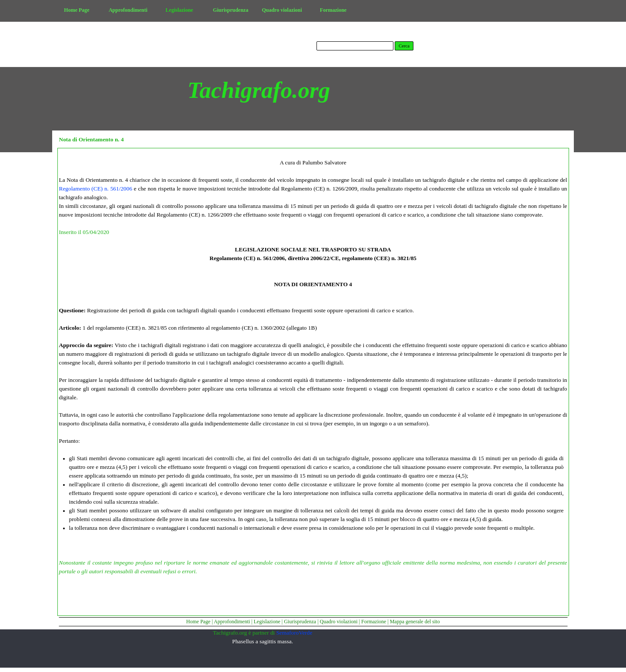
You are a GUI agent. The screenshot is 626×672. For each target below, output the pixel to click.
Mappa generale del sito (415, 622)
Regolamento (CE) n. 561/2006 (96, 189)
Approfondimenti (232, 622)
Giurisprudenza (300, 622)
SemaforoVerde (294, 633)
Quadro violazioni (339, 622)
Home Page (198, 622)
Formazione (374, 622)
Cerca (404, 46)
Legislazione (267, 622)
